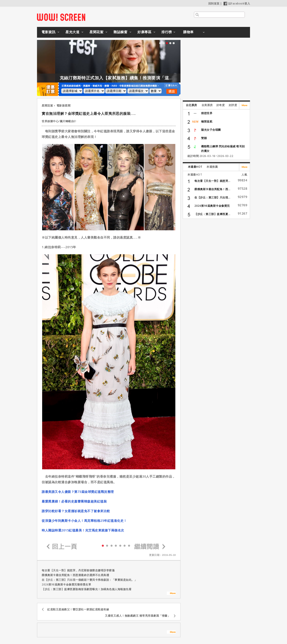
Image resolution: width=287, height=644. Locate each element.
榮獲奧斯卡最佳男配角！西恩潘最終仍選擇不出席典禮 (75, 575)
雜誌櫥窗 (120, 32)
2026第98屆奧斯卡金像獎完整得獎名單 (66, 584)
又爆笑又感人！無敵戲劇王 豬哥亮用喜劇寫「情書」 (138, 616)
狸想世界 (207, 113)
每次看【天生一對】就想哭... (212, 181)
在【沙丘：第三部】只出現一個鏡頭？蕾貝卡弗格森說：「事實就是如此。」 (89, 580)
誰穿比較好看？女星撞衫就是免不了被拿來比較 (76, 511)
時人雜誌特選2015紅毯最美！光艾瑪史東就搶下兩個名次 (83, 530)
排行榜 (167, 32)
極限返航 (207, 121)
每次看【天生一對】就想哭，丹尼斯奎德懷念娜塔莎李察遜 (78, 570)
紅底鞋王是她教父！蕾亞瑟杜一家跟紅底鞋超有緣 (78, 609)
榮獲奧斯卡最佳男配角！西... (212, 189)
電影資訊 (48, 32)
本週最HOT (195, 167)
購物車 (188, 32)
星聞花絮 (96, 32)
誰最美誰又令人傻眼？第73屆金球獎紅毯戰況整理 (78, 492)
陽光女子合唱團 (211, 130)
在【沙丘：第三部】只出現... (212, 197)
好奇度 (221, 105)
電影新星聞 (64, 106)
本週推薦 (212, 167)
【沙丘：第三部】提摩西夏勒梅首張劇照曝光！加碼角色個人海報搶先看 (87, 589)
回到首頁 (214, 3)
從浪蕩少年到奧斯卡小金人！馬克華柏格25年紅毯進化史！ (84, 521)
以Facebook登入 (237, 3)
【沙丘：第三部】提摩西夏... (212, 214)
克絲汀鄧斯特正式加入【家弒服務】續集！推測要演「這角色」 (132, 78)
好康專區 (144, 32)
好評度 (233, 105)
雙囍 (204, 138)
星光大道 (72, 32)
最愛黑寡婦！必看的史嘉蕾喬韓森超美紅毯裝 (74, 501)
